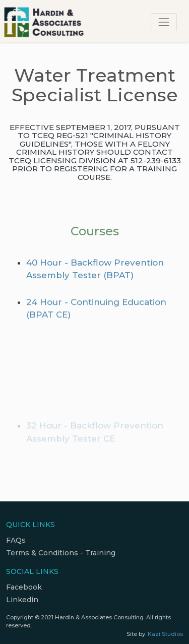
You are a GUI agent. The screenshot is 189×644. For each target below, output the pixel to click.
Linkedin (22, 600)
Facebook (24, 587)
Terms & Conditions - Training (61, 553)
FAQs (16, 540)
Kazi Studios (165, 634)
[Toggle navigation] (164, 22)
